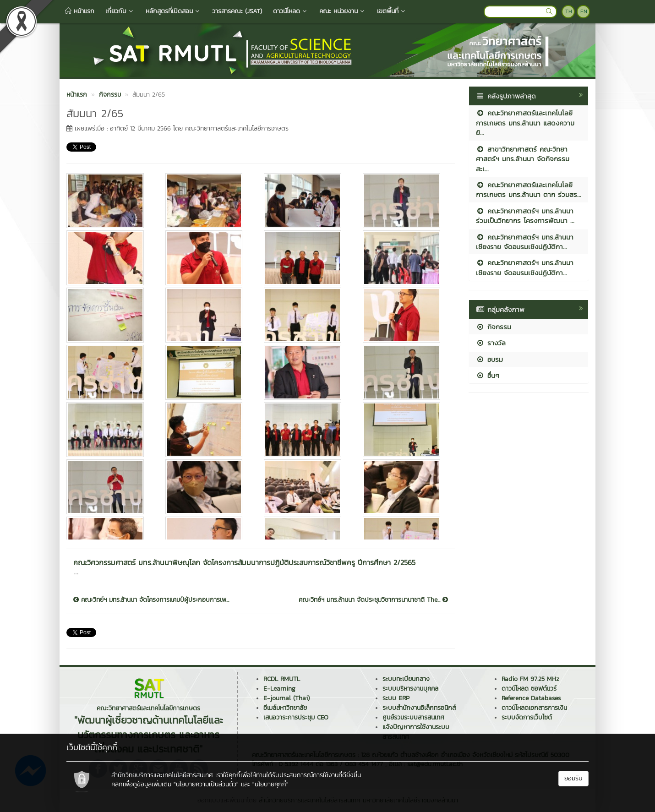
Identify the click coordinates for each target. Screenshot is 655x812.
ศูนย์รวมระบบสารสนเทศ (413, 717)
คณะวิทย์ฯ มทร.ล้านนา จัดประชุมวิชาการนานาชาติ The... (373, 600)
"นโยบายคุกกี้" (270, 784)
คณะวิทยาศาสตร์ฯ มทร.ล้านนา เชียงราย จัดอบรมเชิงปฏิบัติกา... (525, 242)
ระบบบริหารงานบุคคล (410, 689)
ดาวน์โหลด (291, 11)
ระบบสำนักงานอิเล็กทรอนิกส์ (419, 708)
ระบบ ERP (396, 698)
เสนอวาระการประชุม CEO (296, 717)
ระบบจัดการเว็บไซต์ (527, 717)
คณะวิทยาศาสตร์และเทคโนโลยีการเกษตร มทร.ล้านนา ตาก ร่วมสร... (529, 190)
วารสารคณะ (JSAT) (237, 11)
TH (569, 11)
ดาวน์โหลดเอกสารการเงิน (534, 708)
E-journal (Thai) (287, 698)
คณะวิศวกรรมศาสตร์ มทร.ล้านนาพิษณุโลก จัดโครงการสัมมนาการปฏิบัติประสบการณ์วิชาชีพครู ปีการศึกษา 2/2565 (244, 562)
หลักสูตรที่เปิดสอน (173, 11)
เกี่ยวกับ (120, 11)
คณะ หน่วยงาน (343, 11)
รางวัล (491, 343)
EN (584, 11)
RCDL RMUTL (282, 679)
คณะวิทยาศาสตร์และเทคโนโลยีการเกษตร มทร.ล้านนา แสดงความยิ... (525, 123)
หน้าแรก (80, 11)
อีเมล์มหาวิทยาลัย (285, 708)
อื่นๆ (488, 375)
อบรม (489, 359)
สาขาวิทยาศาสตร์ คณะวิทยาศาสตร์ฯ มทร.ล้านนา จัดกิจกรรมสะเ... (523, 159)
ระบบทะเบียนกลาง (406, 679)
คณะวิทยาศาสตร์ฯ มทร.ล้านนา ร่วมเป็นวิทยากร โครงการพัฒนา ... (525, 216)
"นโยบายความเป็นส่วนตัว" (206, 784)
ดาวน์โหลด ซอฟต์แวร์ (529, 689)
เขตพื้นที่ (392, 11)
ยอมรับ (573, 778)
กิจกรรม (494, 327)
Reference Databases (531, 698)
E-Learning (279, 689)
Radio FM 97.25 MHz (530, 679)
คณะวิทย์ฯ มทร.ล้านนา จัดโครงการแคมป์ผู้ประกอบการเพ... (151, 600)
